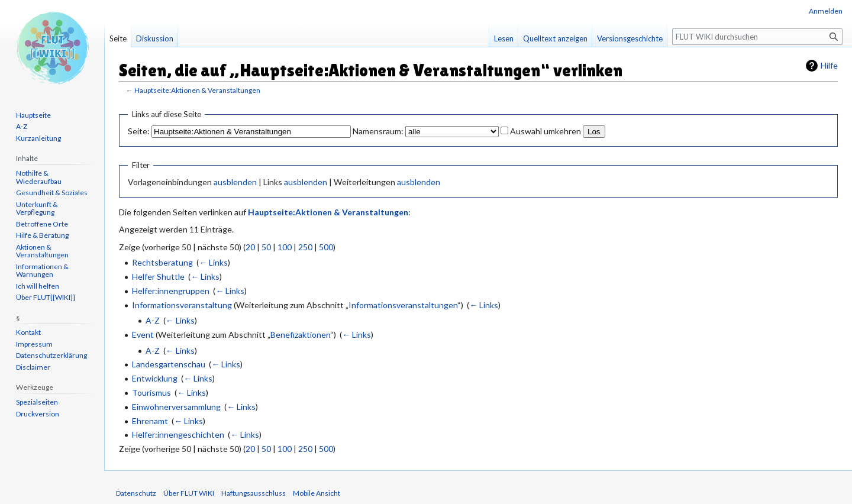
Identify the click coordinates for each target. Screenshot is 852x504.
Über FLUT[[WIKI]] (46, 297)
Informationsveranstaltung (182, 305)
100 (285, 247)
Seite (118, 38)
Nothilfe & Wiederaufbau (39, 177)
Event (143, 335)
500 (326, 247)
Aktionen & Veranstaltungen (42, 251)
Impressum (34, 344)
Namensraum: (378, 131)
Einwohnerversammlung (176, 407)
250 (305, 247)
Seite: (139, 131)
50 (266, 247)
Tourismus (151, 392)
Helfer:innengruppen (171, 291)
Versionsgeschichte (630, 38)
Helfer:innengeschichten (178, 434)
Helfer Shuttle (158, 277)
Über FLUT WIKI (189, 493)
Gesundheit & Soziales (52, 193)
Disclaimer (33, 367)
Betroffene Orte (42, 224)
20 (250, 247)
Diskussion (155, 38)
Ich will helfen (38, 286)
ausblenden (235, 182)
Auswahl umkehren (546, 131)
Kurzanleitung (38, 138)
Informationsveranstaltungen (403, 305)
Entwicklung (155, 378)
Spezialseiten (37, 402)
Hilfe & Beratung (42, 235)
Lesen (504, 38)
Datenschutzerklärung (51, 355)
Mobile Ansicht (317, 493)
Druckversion (38, 414)
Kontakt (28, 332)
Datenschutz (136, 493)
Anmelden (826, 11)
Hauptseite (33, 115)
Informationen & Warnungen (42, 271)
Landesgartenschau (169, 364)
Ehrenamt (150, 421)
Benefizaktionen (300, 335)
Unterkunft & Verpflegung (37, 209)
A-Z (153, 320)
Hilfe (829, 65)
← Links (213, 262)
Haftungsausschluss (254, 493)
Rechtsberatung (162, 262)
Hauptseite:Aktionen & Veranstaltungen (197, 90)
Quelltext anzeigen (555, 38)
